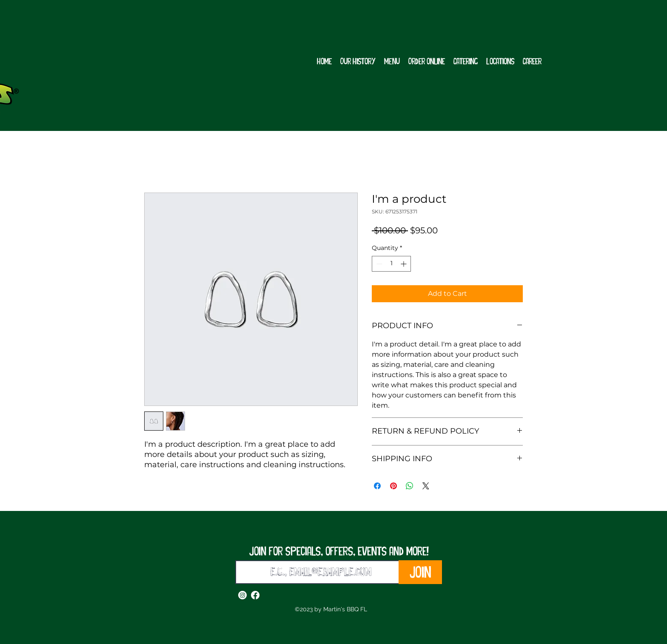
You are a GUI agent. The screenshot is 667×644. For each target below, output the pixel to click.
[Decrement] (378, 264)
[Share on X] (426, 486)
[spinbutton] (391, 264)
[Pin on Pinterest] (393, 486)
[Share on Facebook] (377, 486)
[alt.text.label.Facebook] (255, 595)
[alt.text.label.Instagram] (242, 595)
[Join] (420, 572)
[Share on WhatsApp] (410, 486)
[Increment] (404, 264)
